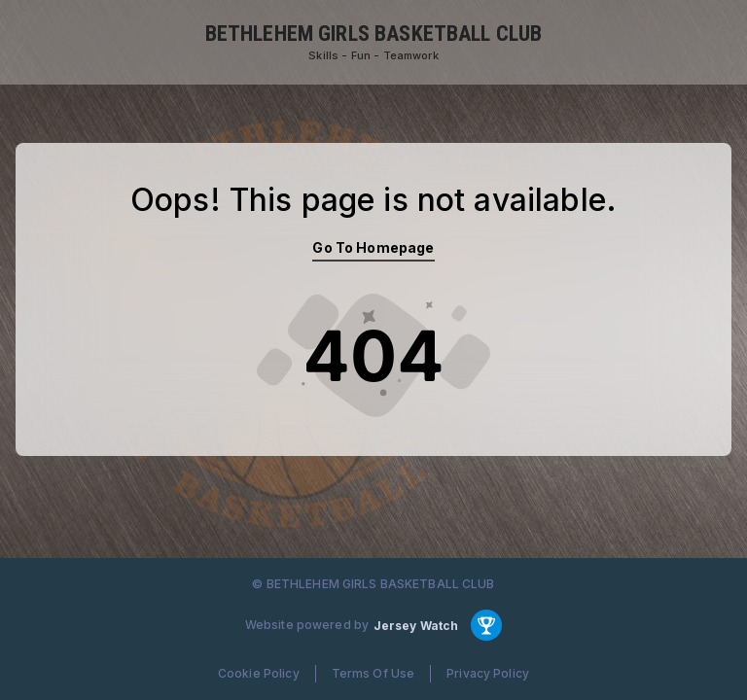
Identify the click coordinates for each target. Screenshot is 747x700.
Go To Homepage (373, 247)
